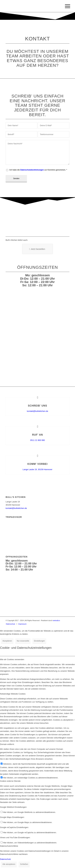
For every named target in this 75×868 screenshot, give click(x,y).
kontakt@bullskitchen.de (37, 411)
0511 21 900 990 (37, 440)
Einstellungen (39, 641)
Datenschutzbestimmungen (32, 170)
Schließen (24, 864)
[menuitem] (10, 624)
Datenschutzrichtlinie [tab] (9, 846)
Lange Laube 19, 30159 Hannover (37, 469)
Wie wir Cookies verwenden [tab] (12, 659)
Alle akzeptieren (9, 864)
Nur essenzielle (23, 641)
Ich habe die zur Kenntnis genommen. (38, 170)
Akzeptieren (7, 641)
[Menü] (65, 6)
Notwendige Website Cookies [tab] (13, 694)
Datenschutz (5, 859)
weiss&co (56, 620)
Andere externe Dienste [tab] (10, 781)
